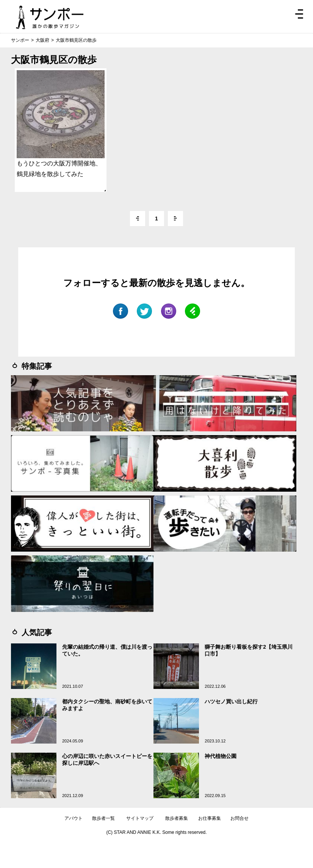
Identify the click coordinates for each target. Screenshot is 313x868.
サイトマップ (140, 818)
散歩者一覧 (103, 818)
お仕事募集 (210, 818)
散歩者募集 (177, 818)
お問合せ (239, 818)
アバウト (74, 818)
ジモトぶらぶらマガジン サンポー (50, 17)
